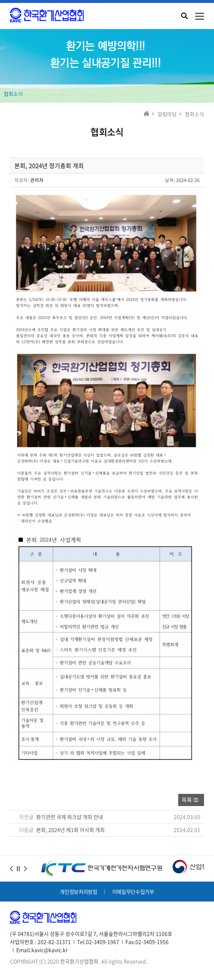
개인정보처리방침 (78, 892)
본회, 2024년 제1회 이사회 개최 (70, 830)
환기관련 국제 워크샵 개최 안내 (70, 817)
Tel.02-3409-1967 (98, 942)
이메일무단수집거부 (133, 892)
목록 (187, 800)
